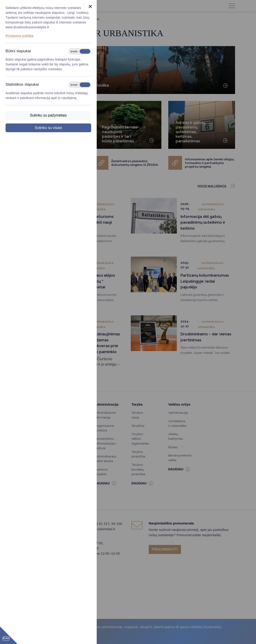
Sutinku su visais (48, 128)
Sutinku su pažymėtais (48, 115)
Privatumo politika (19, 36)
